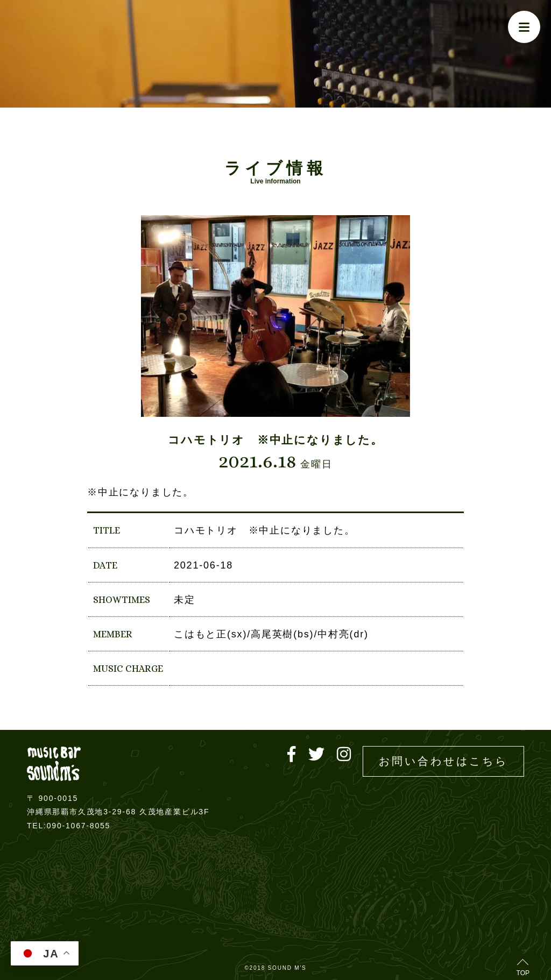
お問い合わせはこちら (443, 761)
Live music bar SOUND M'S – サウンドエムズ (54, 764)
